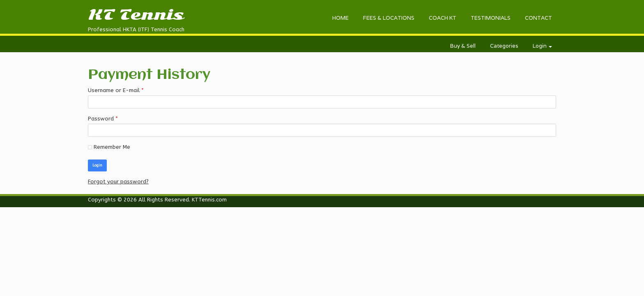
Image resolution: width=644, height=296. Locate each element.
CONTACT (538, 18)
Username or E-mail (116, 90)
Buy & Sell (463, 46)
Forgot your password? (118, 182)
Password (103, 119)
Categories (504, 46)
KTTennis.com (209, 200)
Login (542, 46)
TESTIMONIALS (491, 18)
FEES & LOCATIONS (389, 18)
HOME (340, 18)
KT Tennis (136, 15)
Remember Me (109, 147)
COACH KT (443, 18)
